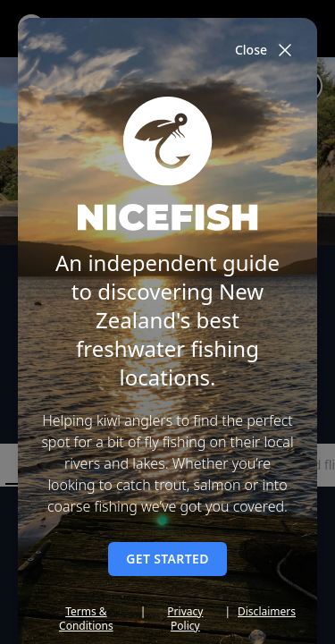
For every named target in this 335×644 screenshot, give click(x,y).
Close (265, 50)
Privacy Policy (185, 619)
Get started (167, 559)
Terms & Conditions (86, 619)
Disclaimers (267, 612)
